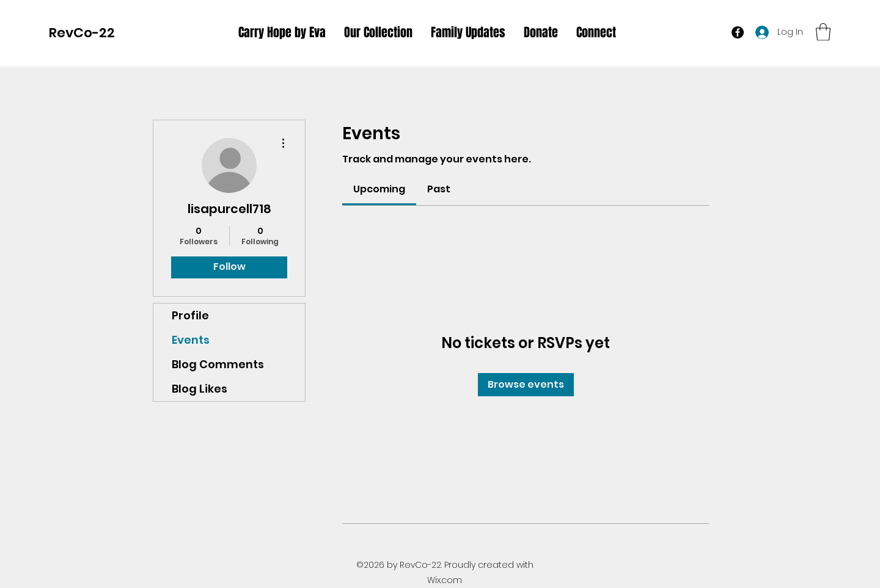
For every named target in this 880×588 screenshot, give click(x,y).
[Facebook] (738, 32)
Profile (190, 315)
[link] (379, 189)
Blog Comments (218, 364)
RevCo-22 (82, 33)
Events (191, 340)
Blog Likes (200, 389)
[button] (823, 32)
